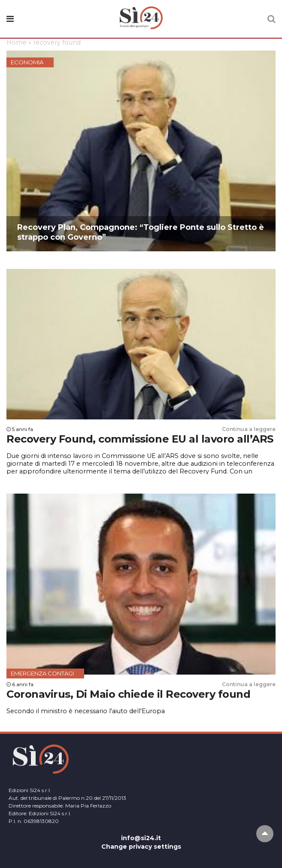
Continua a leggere (249, 429)
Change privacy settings (141, 847)
